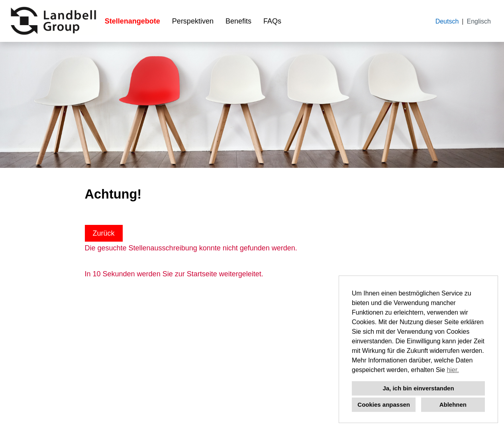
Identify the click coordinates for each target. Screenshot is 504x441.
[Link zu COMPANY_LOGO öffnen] (53, 21)
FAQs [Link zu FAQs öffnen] (272, 21)
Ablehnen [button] (453, 405)
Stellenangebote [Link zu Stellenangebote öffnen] (132, 21)
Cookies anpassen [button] (384, 405)
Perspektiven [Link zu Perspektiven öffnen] (193, 21)
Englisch (479, 21)
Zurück (104, 233)
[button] (462, 371)
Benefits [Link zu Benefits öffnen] (238, 21)
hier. (453, 370)
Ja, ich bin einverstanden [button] (418, 388)
